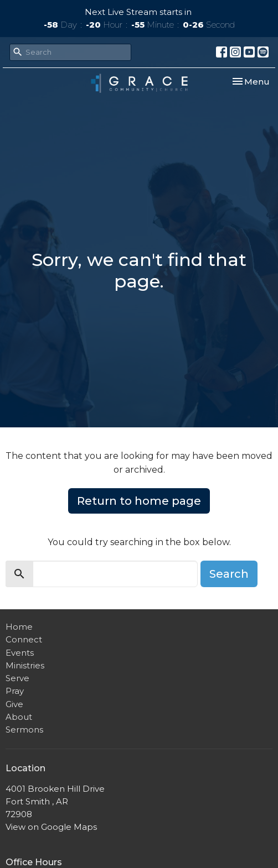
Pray (15, 691)
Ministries (25, 665)
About (19, 717)
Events (20, 653)
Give (14, 704)
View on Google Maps (51, 827)
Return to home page (139, 501)
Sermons (24, 730)
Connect (24, 639)
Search (229, 574)
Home (19, 627)
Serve (17, 678)
